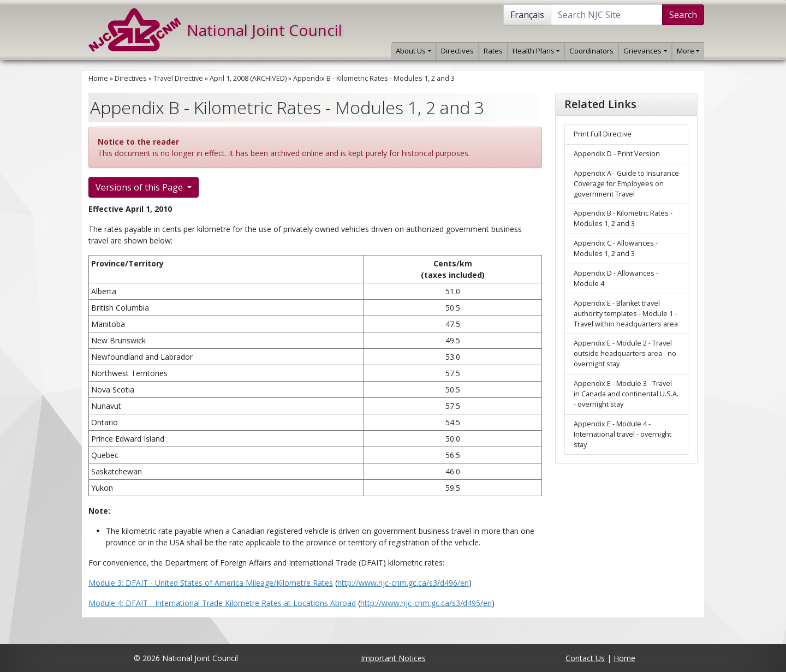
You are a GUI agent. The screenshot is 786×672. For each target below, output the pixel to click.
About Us (413, 51)
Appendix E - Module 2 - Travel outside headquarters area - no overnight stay (625, 353)
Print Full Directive (603, 134)
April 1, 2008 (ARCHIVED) (248, 78)
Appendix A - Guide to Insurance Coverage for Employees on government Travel (626, 184)
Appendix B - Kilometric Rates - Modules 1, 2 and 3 (374, 78)
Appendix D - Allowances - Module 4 (616, 278)
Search (683, 15)
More (688, 51)
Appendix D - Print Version (617, 154)
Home (98, 78)
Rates (493, 51)
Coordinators (591, 51)
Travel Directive (178, 78)
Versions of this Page (140, 187)
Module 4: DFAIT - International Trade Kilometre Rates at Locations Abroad (222, 603)
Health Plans (536, 51)
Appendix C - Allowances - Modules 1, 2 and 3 (616, 248)
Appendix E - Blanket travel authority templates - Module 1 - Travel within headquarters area (626, 314)
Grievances (645, 51)
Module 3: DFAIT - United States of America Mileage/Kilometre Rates (211, 583)
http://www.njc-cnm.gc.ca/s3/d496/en (403, 583)
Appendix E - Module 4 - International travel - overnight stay (623, 434)
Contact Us (585, 658)
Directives (457, 51)
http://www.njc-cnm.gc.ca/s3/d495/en (426, 603)
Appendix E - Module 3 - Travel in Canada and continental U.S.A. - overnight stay (626, 394)
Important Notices (393, 658)
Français (527, 15)
